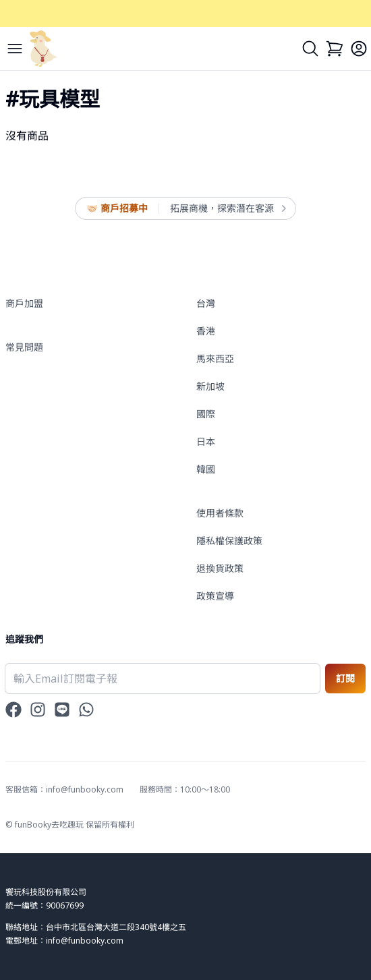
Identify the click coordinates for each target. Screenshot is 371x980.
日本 (206, 441)
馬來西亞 (215, 358)
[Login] (359, 49)
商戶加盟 (24, 303)
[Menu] (15, 49)
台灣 (206, 303)
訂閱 (345, 678)
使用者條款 (220, 513)
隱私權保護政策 (229, 541)
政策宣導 (215, 596)
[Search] (310, 49)
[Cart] (335, 49)
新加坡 (210, 386)
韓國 (206, 469)
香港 (206, 331)
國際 (206, 414)
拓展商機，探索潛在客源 (227, 208)
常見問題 (24, 347)
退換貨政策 (220, 568)
